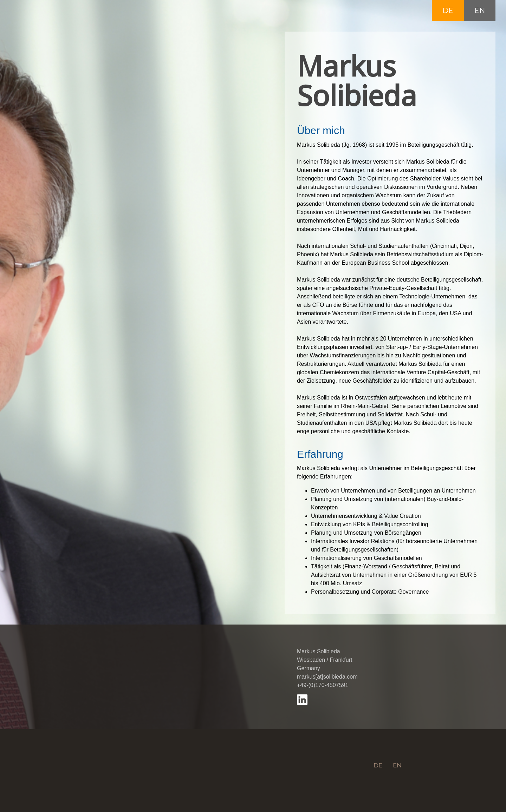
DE (448, 11)
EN (480, 11)
